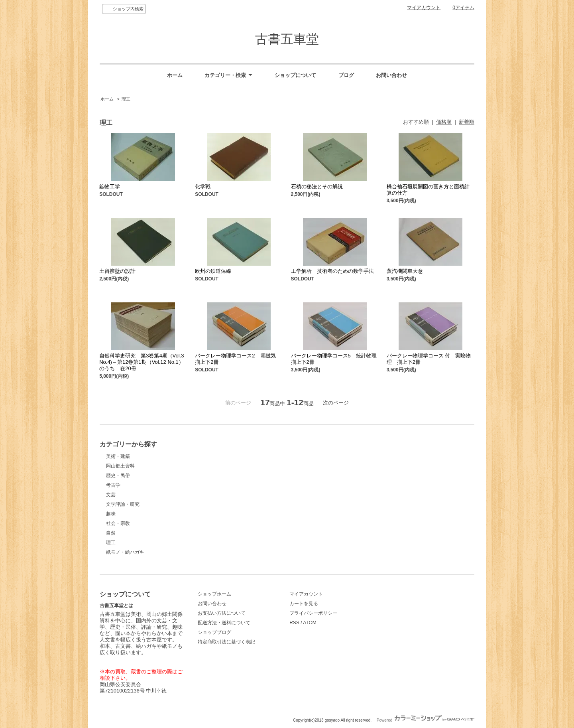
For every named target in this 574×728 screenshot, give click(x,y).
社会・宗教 (118, 523)
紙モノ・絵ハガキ (125, 552)
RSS (294, 623)
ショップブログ (214, 632)
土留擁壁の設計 (117, 271)
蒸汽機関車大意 (405, 271)
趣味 (111, 514)
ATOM (310, 623)
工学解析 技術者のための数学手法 (332, 271)
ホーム (175, 75)
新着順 (467, 122)
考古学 (113, 485)
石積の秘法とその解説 (317, 186)
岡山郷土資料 (120, 466)
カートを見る (304, 604)
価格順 (444, 122)
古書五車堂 (287, 39)
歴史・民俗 (118, 475)
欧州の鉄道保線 (213, 271)
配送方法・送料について (224, 623)
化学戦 (203, 186)
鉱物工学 (110, 186)
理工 (126, 99)
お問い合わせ (391, 75)
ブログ (346, 75)
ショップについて (295, 75)
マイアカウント (424, 8)
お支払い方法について (222, 613)
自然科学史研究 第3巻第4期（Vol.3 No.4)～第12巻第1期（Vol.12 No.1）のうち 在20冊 (142, 362)
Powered (426, 720)
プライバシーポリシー (313, 613)
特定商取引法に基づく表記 (226, 642)
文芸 (111, 495)
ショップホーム (214, 594)
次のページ (336, 403)
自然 (111, 533)
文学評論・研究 (123, 504)
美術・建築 (118, 456)
